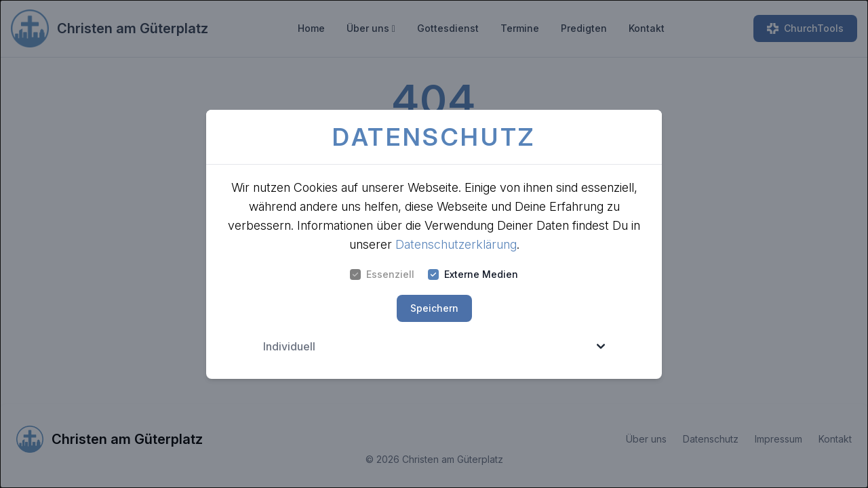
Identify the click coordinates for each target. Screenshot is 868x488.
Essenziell (382, 274)
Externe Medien (473, 274)
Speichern (434, 308)
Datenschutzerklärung (456, 244)
